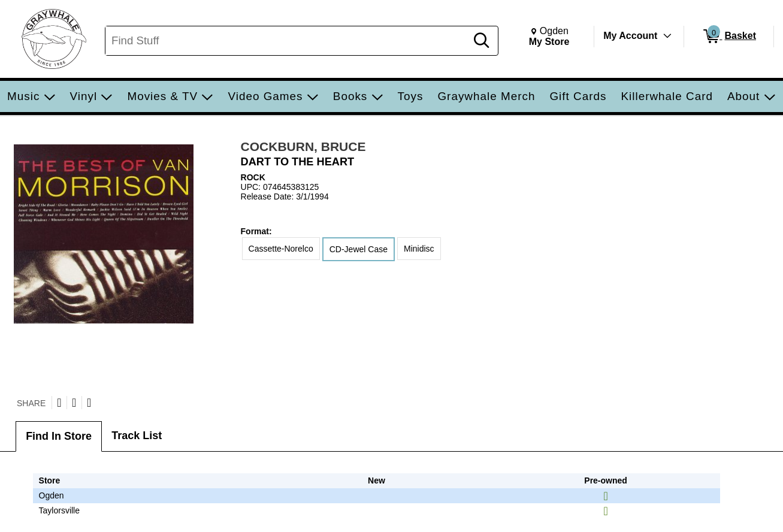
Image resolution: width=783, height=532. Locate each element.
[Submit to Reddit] (89, 403)
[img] (605, 496)
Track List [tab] (137, 436)
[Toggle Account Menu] (667, 36)
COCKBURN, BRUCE (303, 146)
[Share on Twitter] (59, 403)
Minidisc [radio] (419, 249)
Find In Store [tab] (59, 436)
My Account (630, 36)
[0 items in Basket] (729, 37)
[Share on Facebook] (74, 403)
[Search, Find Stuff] (288, 41)
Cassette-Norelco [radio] (281, 249)
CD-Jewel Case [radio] (359, 249)
